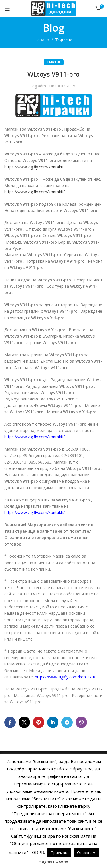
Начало (42, 40)
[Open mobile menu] (7, 9)
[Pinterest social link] (39, 722)
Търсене (64, 40)
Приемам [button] (59, 853)
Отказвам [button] (86, 853)
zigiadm (39, 86)
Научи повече (54, 861)
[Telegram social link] (67, 722)
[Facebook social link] (10, 722)
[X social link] (24, 722)
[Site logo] (53, 8)
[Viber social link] (81, 722)
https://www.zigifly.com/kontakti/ (35, 167)
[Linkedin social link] (53, 722)
